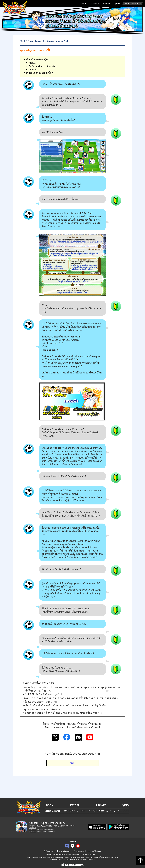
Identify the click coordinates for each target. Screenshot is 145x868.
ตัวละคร (107, 4)
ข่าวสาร (95, 4)
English (71, 811)
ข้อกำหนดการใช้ (50, 851)
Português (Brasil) (116, 811)
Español (96, 811)
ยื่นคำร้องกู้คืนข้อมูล (94, 851)
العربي (108, 811)
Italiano (83, 811)
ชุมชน (117, 4)
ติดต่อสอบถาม (79, 851)
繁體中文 (102, 811)
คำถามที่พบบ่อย (65, 851)
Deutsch (89, 811)
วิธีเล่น (84, 4)
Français (77, 811)
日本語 (65, 811)
